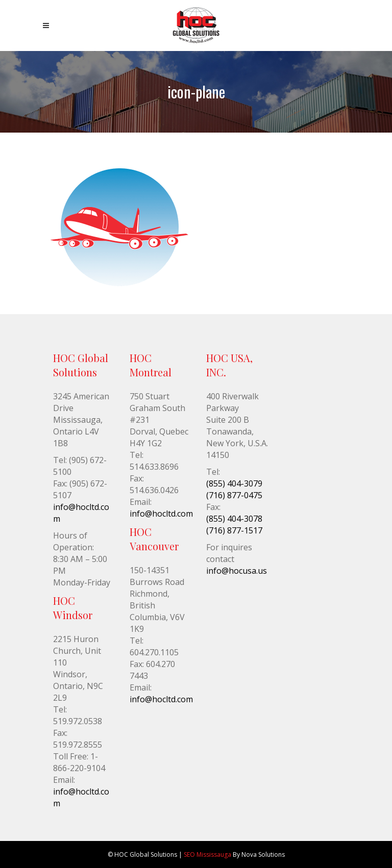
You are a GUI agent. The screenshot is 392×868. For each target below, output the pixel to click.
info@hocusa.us (237, 571)
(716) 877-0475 (234, 495)
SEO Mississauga (207, 854)
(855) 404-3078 (234, 519)
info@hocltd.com (161, 514)
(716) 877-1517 (234, 530)
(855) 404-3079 (234, 483)
